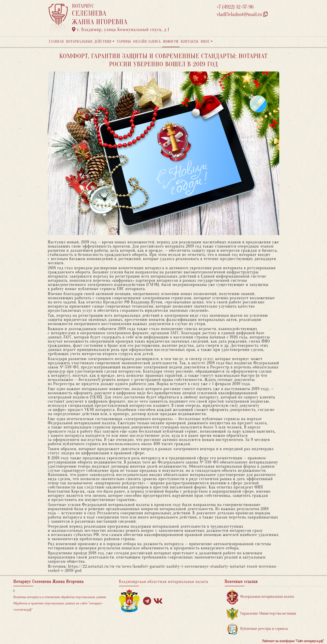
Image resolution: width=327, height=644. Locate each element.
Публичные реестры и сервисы (257, 629)
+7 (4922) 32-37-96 (235, 7)
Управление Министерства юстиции (261, 614)
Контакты (189, 42)
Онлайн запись (147, 42)
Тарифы (124, 42)
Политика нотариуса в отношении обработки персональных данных (60, 597)
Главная (56, 42)
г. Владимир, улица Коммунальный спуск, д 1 (121, 30)
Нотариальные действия (89, 42)
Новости (171, 42)
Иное (205, 42)
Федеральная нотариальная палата (260, 597)
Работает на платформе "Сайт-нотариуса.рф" (293, 641)
